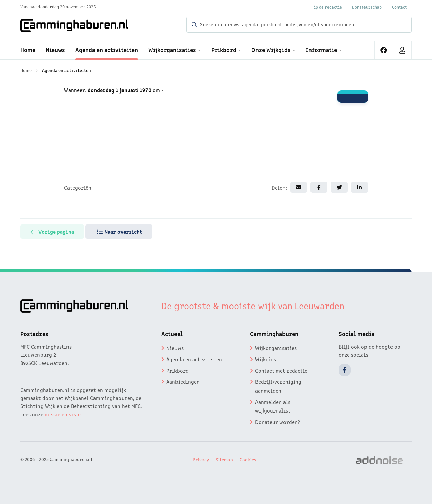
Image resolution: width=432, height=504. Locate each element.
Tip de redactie (327, 7)
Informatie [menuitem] (321, 49)
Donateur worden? (278, 422)
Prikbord (178, 370)
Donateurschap (367, 7)
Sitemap (224, 459)
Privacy (201, 459)
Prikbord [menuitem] (224, 49)
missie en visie (63, 414)
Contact (399, 7)
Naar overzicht (120, 231)
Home (26, 70)
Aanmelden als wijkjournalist (273, 406)
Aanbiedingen (183, 381)
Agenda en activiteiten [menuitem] (107, 49)
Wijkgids (266, 359)
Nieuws (175, 348)
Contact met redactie (281, 370)
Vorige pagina (52, 231)
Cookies (248, 459)
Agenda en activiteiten (66, 70)
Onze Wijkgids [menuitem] (271, 49)
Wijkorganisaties (276, 348)
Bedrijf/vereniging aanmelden (278, 386)
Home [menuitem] (28, 49)
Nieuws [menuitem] (55, 49)
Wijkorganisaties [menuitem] (172, 49)
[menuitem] (384, 50)
